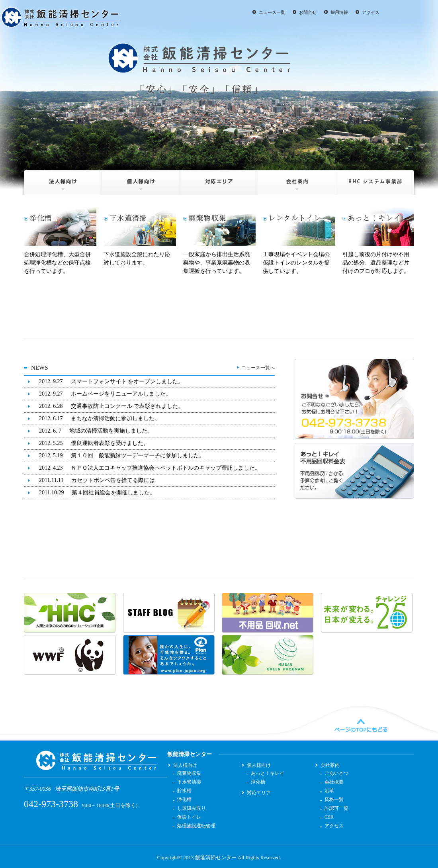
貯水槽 (184, 791)
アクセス (371, 12)
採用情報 (339, 12)
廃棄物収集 (189, 773)
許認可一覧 (336, 808)
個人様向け (141, 180)
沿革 (329, 791)
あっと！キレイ (268, 773)
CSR (329, 817)
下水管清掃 (189, 782)
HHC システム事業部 (377, 180)
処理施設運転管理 (196, 826)
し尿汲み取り (192, 808)
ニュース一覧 (272, 12)
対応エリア (219, 180)
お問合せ (308, 12)
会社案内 (297, 180)
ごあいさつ (336, 773)
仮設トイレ (189, 817)
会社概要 (334, 782)
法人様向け (61, 180)
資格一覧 (334, 799)
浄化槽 (184, 799)
